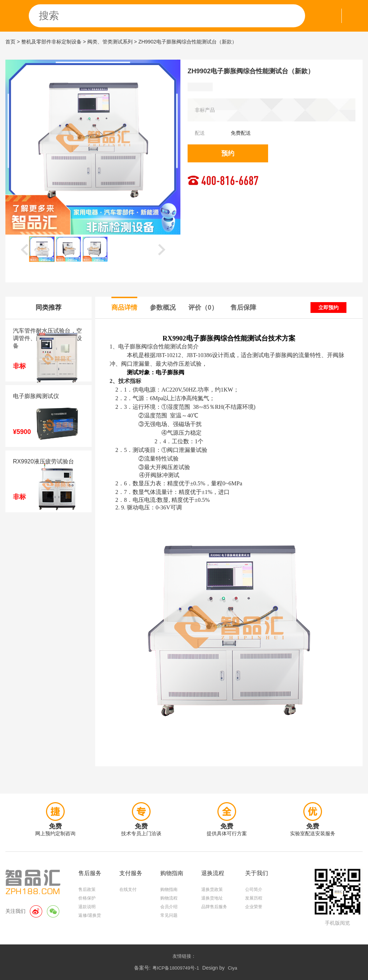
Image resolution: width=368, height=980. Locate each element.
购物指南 (169, 889)
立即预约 (328, 308)
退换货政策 (212, 889)
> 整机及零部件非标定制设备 (49, 42)
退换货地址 (212, 898)
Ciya (233, 968)
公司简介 (254, 889)
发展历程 (254, 898)
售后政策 (87, 889)
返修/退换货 (90, 915)
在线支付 (128, 889)
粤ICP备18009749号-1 (176, 968)
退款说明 (87, 907)
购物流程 (169, 898)
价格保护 (87, 898)
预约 (228, 153)
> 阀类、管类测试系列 (108, 42)
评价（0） (203, 308)
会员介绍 (169, 907)
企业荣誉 (254, 907)
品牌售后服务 (214, 907)
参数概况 (163, 308)
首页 (10, 42)
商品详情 (124, 308)
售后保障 (243, 308)
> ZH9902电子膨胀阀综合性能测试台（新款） (185, 42)
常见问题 (169, 915)
